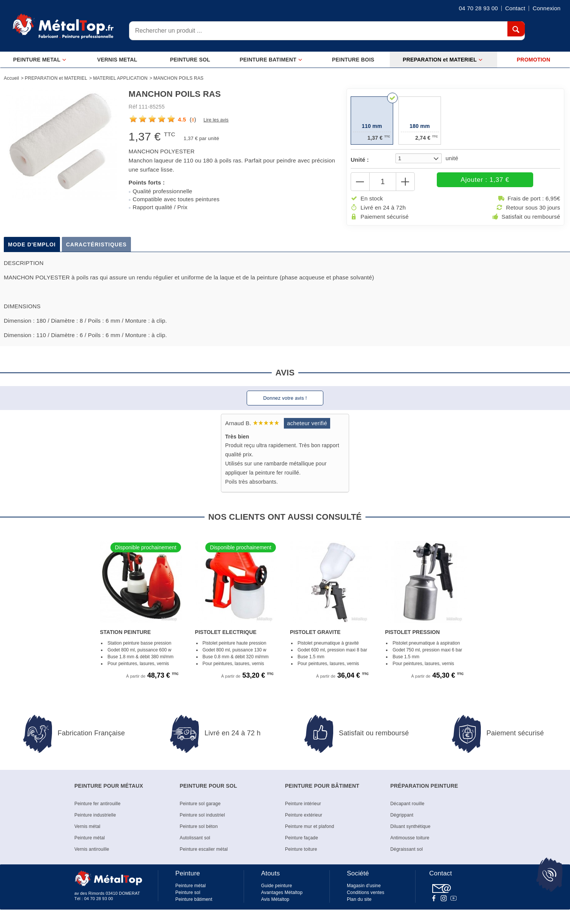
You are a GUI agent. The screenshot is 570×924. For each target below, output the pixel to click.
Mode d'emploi (32, 248)
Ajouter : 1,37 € (467, 182)
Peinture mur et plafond (309, 830)
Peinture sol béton (199, 830)
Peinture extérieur (304, 819)
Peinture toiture (301, 853)
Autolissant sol (195, 842)
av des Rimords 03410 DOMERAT (107, 897)
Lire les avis (216, 120)
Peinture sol (188, 896)
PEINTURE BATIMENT (271, 60)
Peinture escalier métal (204, 853)
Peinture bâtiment (194, 903)
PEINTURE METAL (40, 60)
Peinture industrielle (95, 819)
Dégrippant (402, 819)
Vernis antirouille (92, 853)
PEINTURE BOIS (353, 60)
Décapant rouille (408, 807)
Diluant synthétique (411, 830)
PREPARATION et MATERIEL (443, 60)
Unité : (360, 160)
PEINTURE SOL (190, 60)
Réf (133, 107)
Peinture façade (302, 842)
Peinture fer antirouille (98, 807)
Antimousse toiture (410, 842)
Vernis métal (87, 830)
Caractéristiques (96, 248)
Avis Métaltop (275, 903)
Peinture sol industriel (202, 819)
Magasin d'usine (364, 889)
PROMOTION (534, 60)
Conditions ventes (366, 896)
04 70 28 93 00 (99, 902)
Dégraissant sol (407, 853)
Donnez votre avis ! (285, 402)
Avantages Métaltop (282, 896)
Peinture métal (90, 842)
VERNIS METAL (117, 60)
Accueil (11, 78)
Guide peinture (277, 889)
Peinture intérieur (303, 807)
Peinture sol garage (200, 807)
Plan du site (359, 903)
